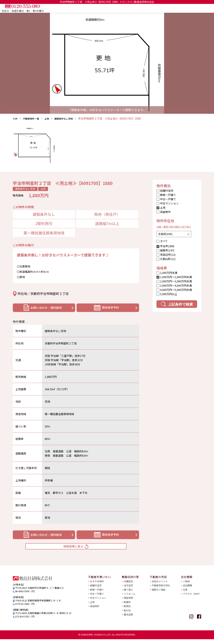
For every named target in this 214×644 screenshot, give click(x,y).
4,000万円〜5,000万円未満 (176, 290)
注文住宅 (128, 593)
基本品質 (128, 621)
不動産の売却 (167, 8)
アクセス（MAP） (192, 601)
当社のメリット (160, 589)
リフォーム (130, 601)
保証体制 (128, 605)
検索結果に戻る (76, 550)
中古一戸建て (168, 199)
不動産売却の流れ (161, 593)
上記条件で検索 (177, 304)
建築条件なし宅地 (69, 118)
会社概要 (188, 593)
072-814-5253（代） (26, 621)
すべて (164, 241)
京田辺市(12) (168, 255)
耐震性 (127, 609)
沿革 (185, 597)
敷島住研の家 (145, 8)
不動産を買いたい (120, 8)
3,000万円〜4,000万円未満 (176, 285)
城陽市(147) (167, 250)
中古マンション (169, 203)
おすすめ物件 (97, 589)
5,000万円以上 (169, 294)
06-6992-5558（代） (26, 596)
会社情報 (187, 8)
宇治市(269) (167, 246)
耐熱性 (127, 613)
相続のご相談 (159, 597)
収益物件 (165, 212)
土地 (50, 118)
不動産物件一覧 (33, 118)
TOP (100, 8)
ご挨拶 (186, 589)
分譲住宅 (128, 589)
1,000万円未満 (169, 273)
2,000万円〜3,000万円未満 (176, 281)
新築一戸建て (168, 195)
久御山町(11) (168, 259)
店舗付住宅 (167, 191)
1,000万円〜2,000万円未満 (176, 277)
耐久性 (127, 617)
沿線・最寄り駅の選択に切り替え (176, 227)
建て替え (128, 597)
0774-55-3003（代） (26, 609)
